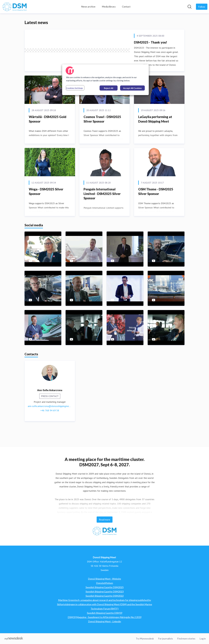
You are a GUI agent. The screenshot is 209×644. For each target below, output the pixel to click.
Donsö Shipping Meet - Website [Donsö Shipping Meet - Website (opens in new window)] (104, 579)
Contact (126, 7)
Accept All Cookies (132, 88)
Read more (105, 520)
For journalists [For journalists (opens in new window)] (165, 639)
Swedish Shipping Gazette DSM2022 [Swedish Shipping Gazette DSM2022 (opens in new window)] (105, 596)
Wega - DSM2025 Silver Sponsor (46, 209)
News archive (88, 7)
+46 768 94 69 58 (50, 428)
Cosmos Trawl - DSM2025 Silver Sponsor (102, 136)
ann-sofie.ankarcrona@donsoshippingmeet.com (50, 423)
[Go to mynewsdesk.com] (14, 639)
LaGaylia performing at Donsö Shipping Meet (155, 136)
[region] (105, 80)
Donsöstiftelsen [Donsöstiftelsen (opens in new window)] (105, 583)
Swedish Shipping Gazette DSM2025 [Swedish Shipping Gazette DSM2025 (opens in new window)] (105, 587)
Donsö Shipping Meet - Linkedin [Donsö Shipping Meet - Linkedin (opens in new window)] (105, 621)
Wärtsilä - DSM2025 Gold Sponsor (48, 136)
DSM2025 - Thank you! (150, 42)
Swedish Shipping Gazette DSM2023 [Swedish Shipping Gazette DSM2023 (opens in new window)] (105, 592)
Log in (203, 639)
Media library (109, 7)
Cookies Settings (75, 88)
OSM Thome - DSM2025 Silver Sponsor (156, 209)
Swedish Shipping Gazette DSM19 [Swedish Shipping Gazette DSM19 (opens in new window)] (105, 613)
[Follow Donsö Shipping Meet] (202, 7)
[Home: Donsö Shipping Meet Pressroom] (15, 7)
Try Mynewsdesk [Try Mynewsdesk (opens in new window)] (145, 639)
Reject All (109, 88)
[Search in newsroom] (190, 7)
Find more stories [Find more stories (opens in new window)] (186, 639)
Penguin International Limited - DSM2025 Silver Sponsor (102, 211)
